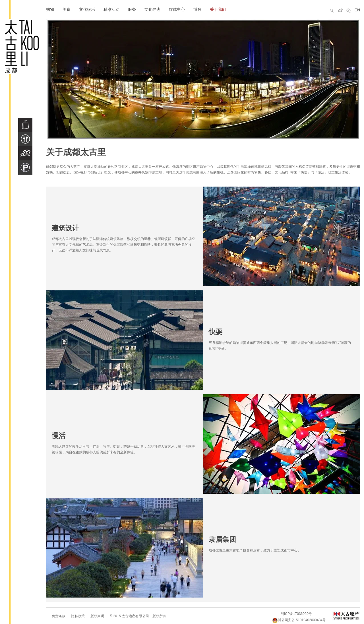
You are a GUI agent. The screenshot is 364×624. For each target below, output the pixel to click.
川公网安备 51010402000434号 (299, 620)
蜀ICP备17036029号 (296, 614)
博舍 (197, 9)
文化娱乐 (87, 9)
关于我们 (218, 9)
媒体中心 (177, 9)
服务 (132, 9)
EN (357, 10)
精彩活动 (111, 9)
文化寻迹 (152, 9)
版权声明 (97, 616)
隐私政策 (78, 616)
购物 (50, 9)
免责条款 (59, 616)
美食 (67, 9)
